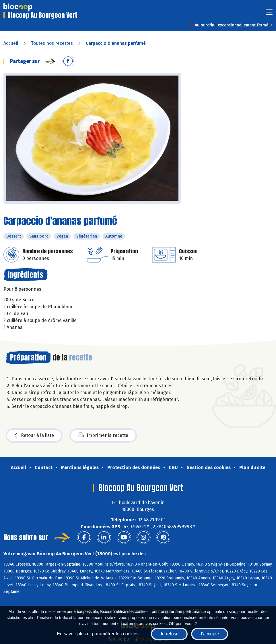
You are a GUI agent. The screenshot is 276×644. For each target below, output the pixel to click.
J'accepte (210, 634)
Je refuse (169, 634)
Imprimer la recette (103, 435)
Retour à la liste (34, 435)
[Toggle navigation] (269, 14)
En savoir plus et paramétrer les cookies (98, 634)
